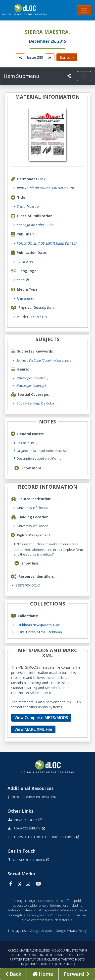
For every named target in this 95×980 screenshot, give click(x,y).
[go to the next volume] (50, 57)
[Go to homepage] (43, 974)
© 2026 (47, 957)
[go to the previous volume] (20, 57)
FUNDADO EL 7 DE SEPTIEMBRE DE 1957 (47, 243)
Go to (65, 57)
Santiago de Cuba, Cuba (35, 225)
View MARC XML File (33, 729)
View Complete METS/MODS (41, 718)
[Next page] (77, 974)
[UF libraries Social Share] (69, 76)
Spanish (23, 280)
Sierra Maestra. (28, 206)
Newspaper (25, 298)
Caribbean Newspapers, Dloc (38, 625)
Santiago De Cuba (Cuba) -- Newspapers (44, 360)
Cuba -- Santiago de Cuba (35, 403)
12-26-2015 (25, 262)
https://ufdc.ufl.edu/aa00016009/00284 (46, 188)
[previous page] (13, 974)
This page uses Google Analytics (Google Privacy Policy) (47, 931)
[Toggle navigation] (84, 10)
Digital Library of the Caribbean (39, 632)
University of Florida (33, 508)
